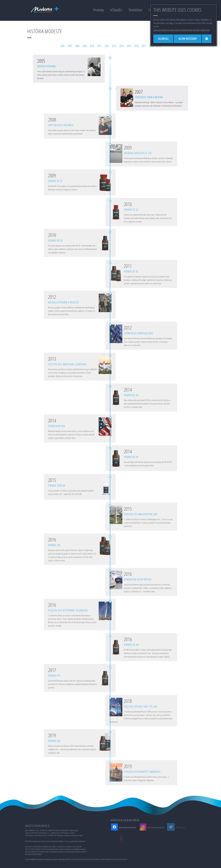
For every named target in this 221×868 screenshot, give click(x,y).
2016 (136, 46)
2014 (122, 46)
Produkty (99, 10)
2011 (99, 46)
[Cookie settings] (207, 39)
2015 (129, 46)
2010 (92, 46)
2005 (62, 46)
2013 (114, 46)
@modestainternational (125, 827)
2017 (144, 46)
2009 (85, 46)
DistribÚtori (135, 10)
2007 (70, 46)
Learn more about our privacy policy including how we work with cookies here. (182, 30)
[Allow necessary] (188, 39)
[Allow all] (163, 39)
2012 (107, 46)
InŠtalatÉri (116, 10)
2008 (77, 46)
